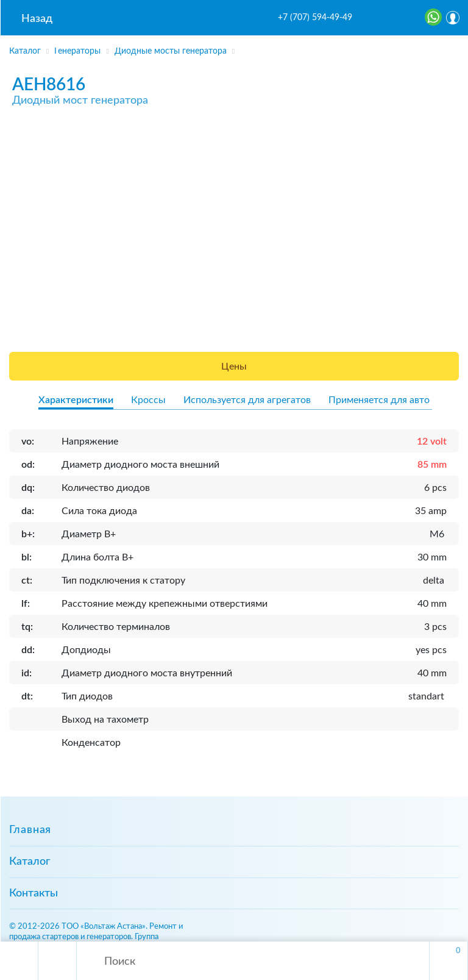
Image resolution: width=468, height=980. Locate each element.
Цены (234, 367)
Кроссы (148, 400)
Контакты (34, 893)
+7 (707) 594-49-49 (315, 18)
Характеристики (76, 400)
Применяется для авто (379, 400)
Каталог (30, 862)
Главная (30, 830)
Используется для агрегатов (247, 400)
